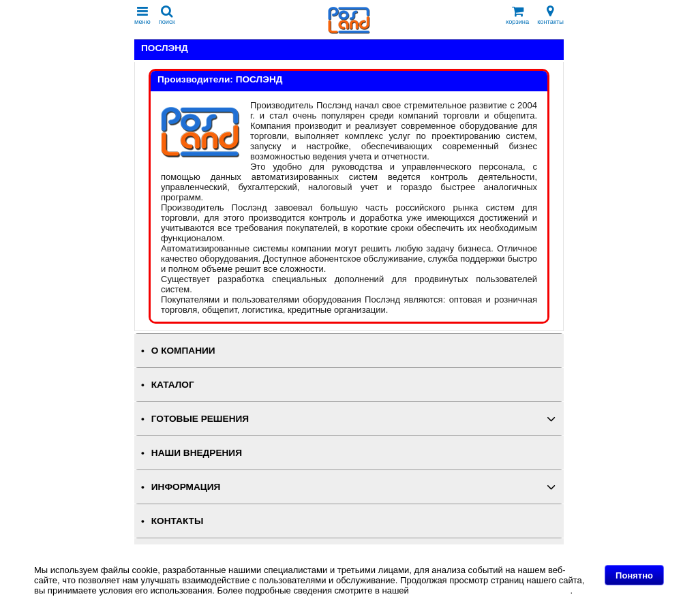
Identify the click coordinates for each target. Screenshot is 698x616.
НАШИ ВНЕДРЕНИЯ (197, 453)
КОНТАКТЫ (177, 521)
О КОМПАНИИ (183, 351)
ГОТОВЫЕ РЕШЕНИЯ (200, 419)
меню (142, 15)
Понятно (634, 575)
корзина (517, 15)
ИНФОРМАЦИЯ (186, 487)
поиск (167, 15)
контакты (550, 15)
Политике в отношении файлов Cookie (490, 590)
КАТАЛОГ (173, 385)
